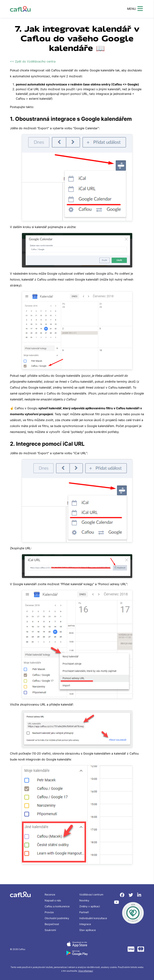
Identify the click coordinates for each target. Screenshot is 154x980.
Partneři (84, 912)
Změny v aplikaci (90, 906)
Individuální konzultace (93, 918)
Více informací (86, 971)
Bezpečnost (52, 924)
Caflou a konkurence (57, 906)
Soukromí (50, 930)
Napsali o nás (53, 900)
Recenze (50, 894)
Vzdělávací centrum (91, 894)
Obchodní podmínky (57, 918)
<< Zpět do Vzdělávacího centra (33, 61)
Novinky (84, 900)
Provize (49, 912)
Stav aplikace (88, 930)
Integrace (85, 924)
